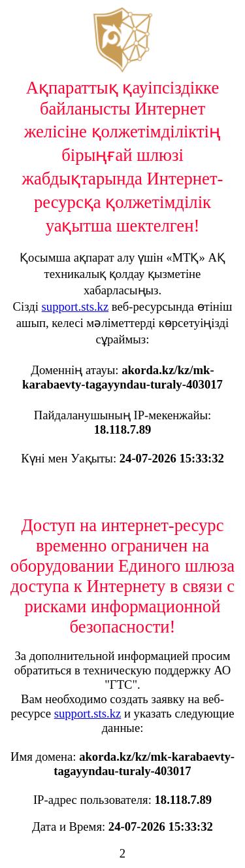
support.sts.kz (75, 306)
